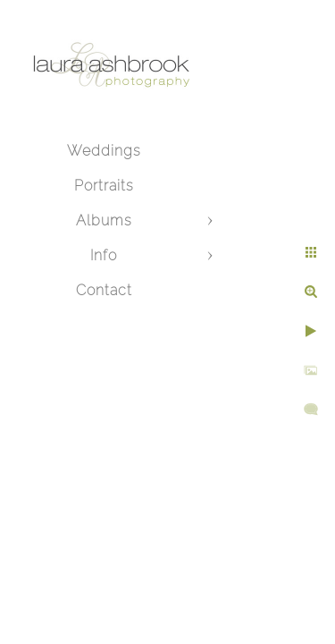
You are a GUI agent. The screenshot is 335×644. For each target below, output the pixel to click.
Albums (104, 220)
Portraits (104, 186)
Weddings (104, 151)
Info (104, 255)
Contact (104, 290)
